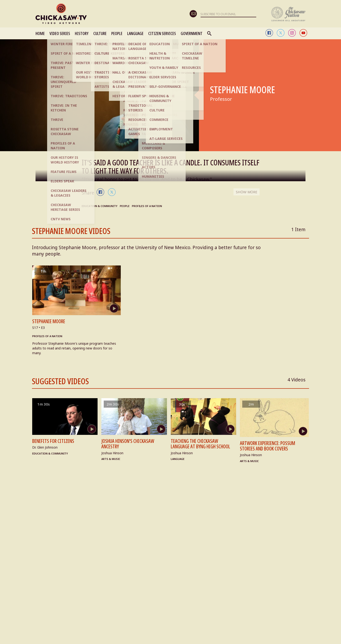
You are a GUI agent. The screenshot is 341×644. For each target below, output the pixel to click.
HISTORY (82, 33)
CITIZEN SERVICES (162, 33)
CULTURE (100, 33)
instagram (292, 33)
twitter (281, 33)
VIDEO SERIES (60, 33)
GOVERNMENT (192, 33)
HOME (40, 33)
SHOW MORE (246, 192)
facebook (269, 33)
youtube (303, 33)
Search (210, 33)
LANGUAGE (135, 33)
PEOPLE (117, 33)
